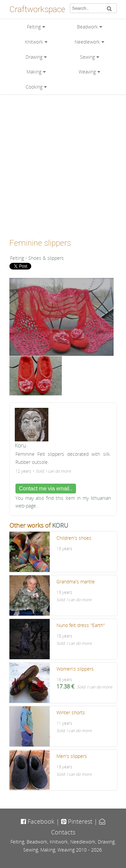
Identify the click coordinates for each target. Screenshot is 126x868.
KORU (60, 525)
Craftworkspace (37, 9)
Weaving (87, 72)
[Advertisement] (63, 164)
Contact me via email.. (46, 489)
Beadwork (87, 27)
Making (34, 72)
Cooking (34, 87)
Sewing (87, 57)
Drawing (34, 57)
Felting (34, 27)
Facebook (38, 821)
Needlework (87, 42)
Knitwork (34, 42)
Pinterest (77, 821)
